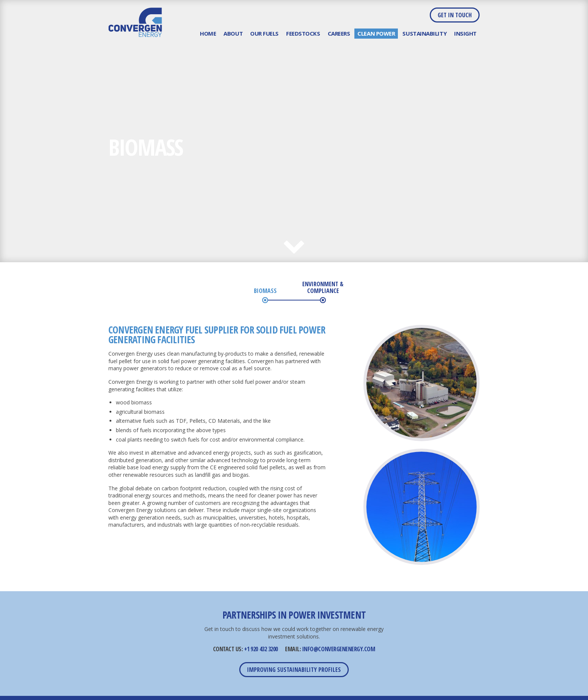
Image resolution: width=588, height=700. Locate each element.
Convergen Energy (135, 22)
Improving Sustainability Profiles (294, 670)
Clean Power (376, 33)
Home (208, 33)
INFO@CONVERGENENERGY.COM (339, 649)
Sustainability (424, 33)
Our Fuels (264, 33)
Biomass (265, 291)
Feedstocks (303, 33)
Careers (339, 33)
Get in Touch (455, 15)
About (233, 33)
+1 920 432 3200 (261, 649)
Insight (465, 33)
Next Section (294, 252)
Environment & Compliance (323, 288)
